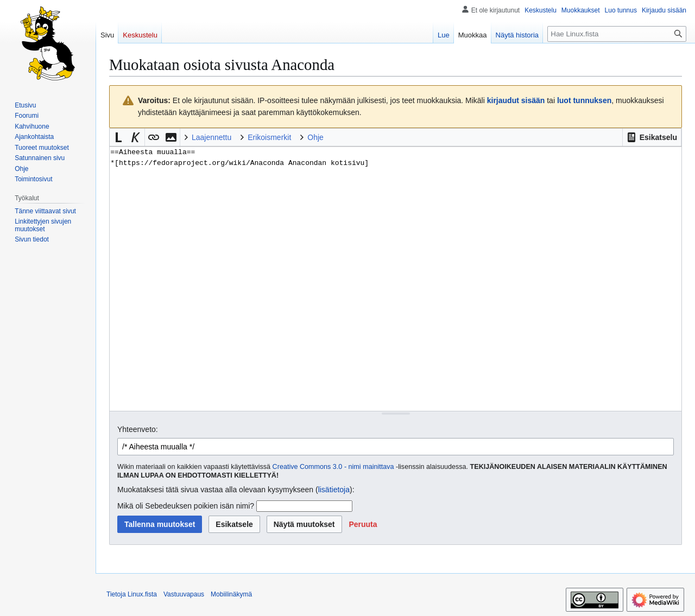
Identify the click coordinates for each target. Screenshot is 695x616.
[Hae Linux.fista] (617, 34)
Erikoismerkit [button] (269, 137)
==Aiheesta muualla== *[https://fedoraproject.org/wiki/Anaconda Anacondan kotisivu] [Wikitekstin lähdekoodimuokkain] (396, 279)
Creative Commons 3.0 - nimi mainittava (333, 467)
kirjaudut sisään (516, 100)
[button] (652, 137)
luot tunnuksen (584, 100)
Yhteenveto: (138, 429)
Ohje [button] (315, 137)
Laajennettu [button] (211, 137)
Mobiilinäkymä (231, 594)
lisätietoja (334, 490)
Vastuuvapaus (184, 594)
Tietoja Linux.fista (132, 594)
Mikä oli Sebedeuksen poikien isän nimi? (186, 506)
